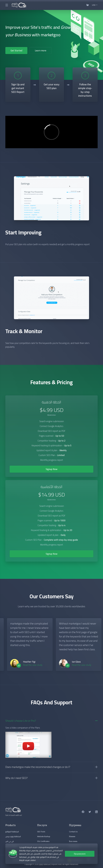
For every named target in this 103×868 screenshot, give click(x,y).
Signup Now (52, 469)
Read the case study (33, 665)
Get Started (16, 51)
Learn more (41, 51)
